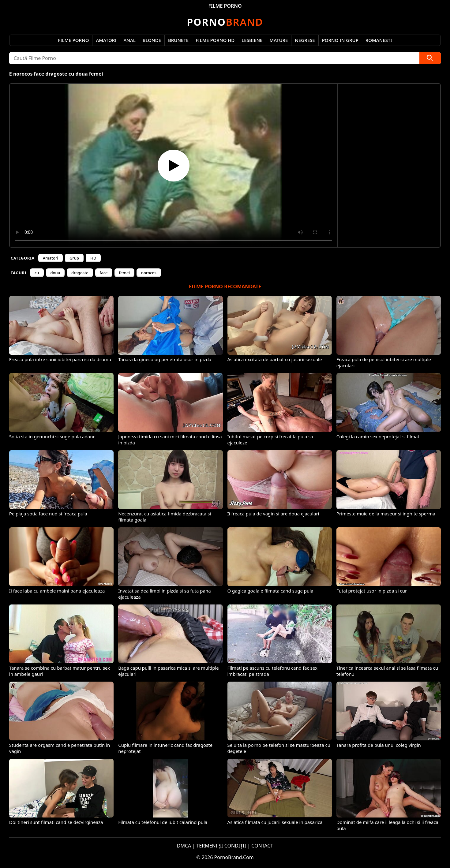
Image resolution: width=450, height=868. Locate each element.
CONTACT (262, 846)
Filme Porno (73, 40)
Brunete (178, 40)
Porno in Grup (340, 40)
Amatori (106, 40)
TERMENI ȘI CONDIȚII (221, 846)
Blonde (152, 40)
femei (124, 273)
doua (55, 273)
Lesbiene (252, 40)
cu (37, 273)
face (104, 273)
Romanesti (379, 40)
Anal (129, 40)
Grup (74, 258)
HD (93, 258)
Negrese (305, 40)
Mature (279, 40)
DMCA (184, 846)
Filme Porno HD (215, 40)
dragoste (80, 273)
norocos (149, 273)
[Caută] (430, 58)
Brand (225, 22)
